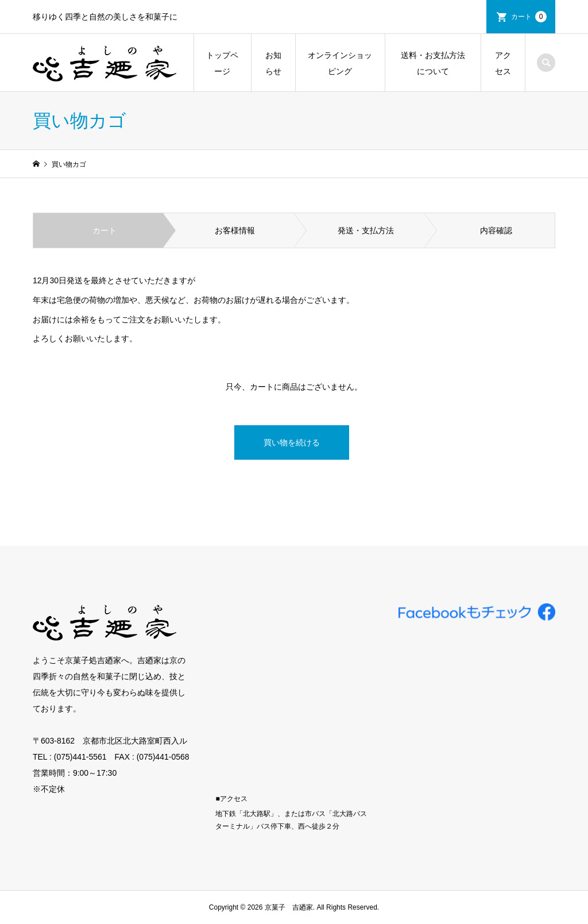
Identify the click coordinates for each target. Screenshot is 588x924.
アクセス (503, 63)
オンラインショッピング (340, 63)
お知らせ (273, 63)
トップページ (222, 63)
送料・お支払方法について (433, 63)
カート (529, 17)
